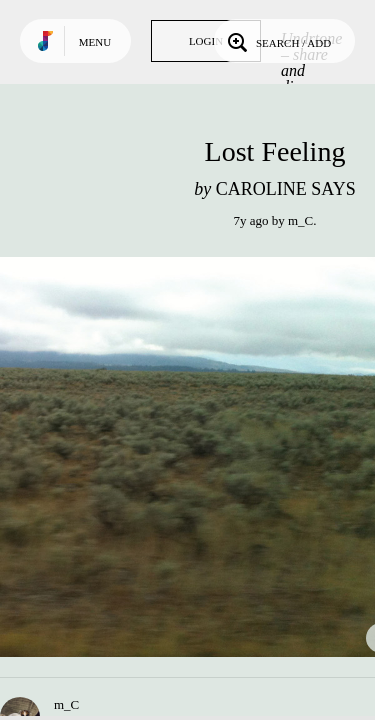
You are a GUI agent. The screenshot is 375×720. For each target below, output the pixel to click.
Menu (95, 42)
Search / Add (277, 41)
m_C (300, 220)
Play (200, 457)
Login (206, 41)
